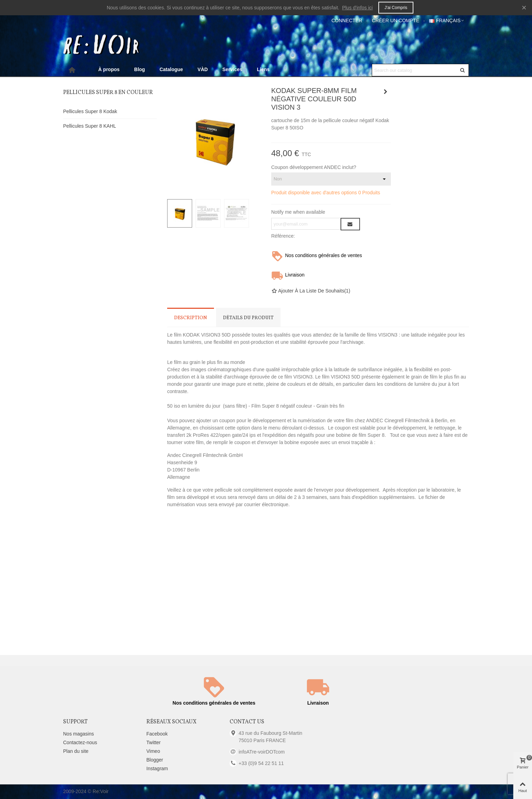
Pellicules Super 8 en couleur (108, 93)
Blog (140, 69)
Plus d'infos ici (357, 8)
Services (232, 69)
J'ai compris (396, 8)
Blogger (155, 760)
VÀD (203, 69)
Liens (263, 69)
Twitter (153, 742)
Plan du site (76, 751)
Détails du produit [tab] (248, 318)
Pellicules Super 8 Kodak (90, 111)
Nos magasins (79, 734)
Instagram (157, 768)
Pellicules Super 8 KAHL (90, 126)
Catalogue (171, 69)
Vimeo (153, 751)
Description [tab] (191, 318)
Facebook (157, 734)
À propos (109, 69)
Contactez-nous (80, 742)
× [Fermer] (524, 7)
